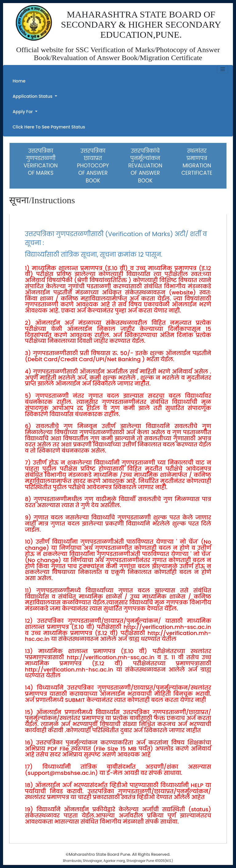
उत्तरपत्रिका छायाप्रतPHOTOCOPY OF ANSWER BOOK (93, 166)
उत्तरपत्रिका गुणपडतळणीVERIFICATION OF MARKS (41, 162)
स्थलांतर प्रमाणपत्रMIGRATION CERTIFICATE (197, 162)
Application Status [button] (33, 96)
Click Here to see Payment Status (49, 127)
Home (19, 81)
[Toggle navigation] (222, 69)
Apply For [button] (23, 112)
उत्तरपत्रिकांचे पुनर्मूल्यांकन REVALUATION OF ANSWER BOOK (145, 166)
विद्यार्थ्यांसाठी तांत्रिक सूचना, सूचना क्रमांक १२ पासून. (94, 254)
